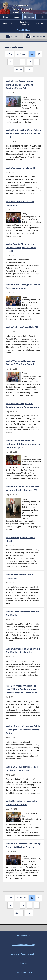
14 (10, 62)
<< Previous (21, 54)
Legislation (8, 23)
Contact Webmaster (24, 972)
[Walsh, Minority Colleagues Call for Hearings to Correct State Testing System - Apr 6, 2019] (23, 745)
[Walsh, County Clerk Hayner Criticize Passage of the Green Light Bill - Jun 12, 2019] (23, 261)
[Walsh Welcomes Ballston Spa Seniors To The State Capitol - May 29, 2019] (23, 379)
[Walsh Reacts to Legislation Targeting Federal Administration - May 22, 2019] (23, 419)
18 (37, 62)
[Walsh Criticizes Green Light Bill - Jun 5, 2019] (23, 341)
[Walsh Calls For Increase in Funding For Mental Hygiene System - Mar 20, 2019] (23, 864)
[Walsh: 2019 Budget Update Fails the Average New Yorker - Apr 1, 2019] (23, 783)
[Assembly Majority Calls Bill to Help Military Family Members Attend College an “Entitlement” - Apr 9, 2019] (23, 704)
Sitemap (23, 963)
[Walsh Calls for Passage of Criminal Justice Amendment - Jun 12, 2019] (23, 303)
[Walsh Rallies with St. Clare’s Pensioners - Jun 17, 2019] (23, 219)
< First (9, 54)
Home (6, 17)
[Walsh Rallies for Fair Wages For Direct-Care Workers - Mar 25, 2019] (23, 821)
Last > (29, 70)
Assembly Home (24, 30)
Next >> (19, 70)
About (17, 17)
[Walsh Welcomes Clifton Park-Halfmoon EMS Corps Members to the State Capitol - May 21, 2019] (23, 461)
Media (41, 17)
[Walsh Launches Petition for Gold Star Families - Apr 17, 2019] (23, 628)
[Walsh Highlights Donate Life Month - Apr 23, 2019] (23, 554)
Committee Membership (24, 23)
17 (30, 62)
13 (39, 54)
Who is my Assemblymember (24, 954)
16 (23, 62)
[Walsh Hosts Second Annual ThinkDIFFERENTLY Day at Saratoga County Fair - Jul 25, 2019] (23, 102)
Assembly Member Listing (24, 944)
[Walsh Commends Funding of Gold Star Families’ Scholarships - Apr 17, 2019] (23, 665)
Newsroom (29, 17)
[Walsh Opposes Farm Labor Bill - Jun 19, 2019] (23, 181)
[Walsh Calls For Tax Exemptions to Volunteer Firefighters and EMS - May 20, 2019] (23, 510)
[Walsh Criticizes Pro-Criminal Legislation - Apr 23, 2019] (23, 591)
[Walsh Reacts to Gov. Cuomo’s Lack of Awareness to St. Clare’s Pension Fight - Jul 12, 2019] (23, 145)
